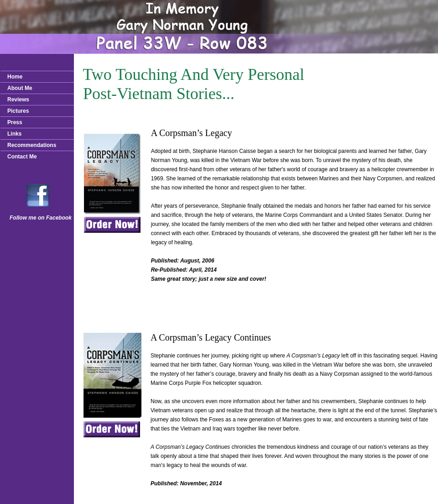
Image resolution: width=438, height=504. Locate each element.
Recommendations (32, 145)
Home (15, 77)
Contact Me (22, 157)
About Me (20, 88)
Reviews (18, 100)
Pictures (18, 111)
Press (15, 122)
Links (14, 134)
